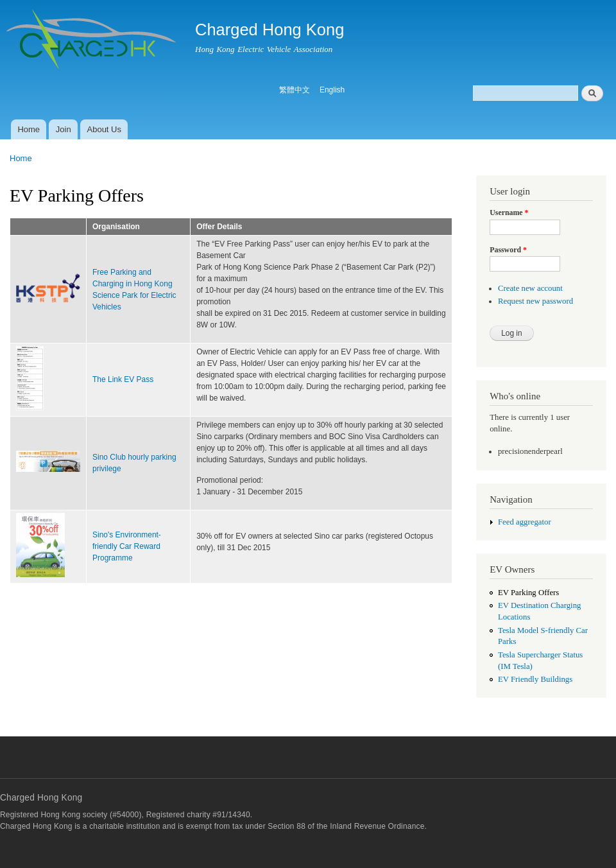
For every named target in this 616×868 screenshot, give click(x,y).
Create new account (530, 288)
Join (64, 129)
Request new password (535, 301)
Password (508, 250)
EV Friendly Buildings (535, 679)
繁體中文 (295, 90)
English (332, 90)
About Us (104, 129)
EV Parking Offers (528, 593)
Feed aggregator (525, 522)
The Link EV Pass (123, 379)
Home (29, 129)
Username (509, 213)
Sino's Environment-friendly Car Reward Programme (127, 546)
